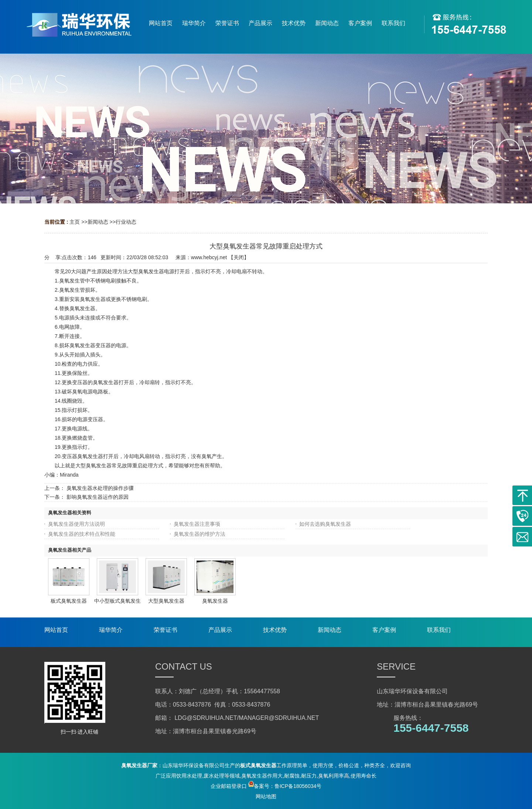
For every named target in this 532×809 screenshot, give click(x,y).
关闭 (239, 257)
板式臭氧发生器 (69, 601)
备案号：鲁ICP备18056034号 (285, 786)
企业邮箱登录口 (229, 786)
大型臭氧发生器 (166, 601)
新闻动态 (98, 222)
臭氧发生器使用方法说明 (76, 524)
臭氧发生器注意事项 (197, 524)
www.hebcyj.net (209, 257)
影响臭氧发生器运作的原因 (98, 497)
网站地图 (266, 796)
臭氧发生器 (215, 601)
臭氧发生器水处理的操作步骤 (100, 488)
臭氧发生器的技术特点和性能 (82, 534)
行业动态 (126, 222)
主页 (75, 222)
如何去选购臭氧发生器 (325, 524)
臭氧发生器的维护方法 (199, 534)
